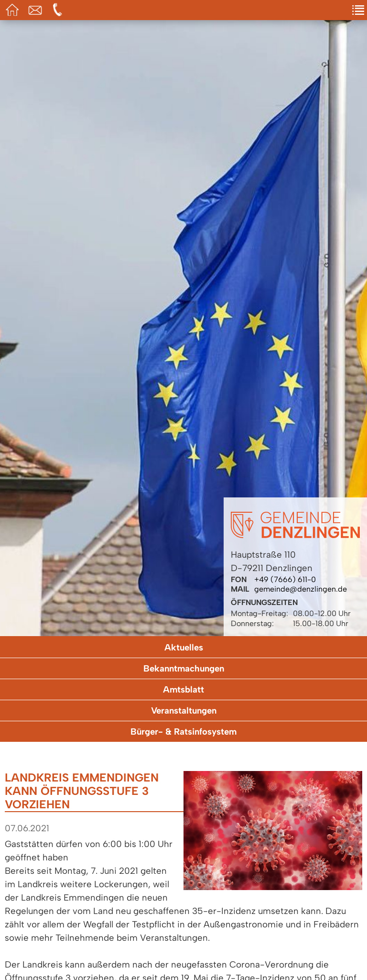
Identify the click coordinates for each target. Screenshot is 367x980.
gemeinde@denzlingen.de (301, 589)
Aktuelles (184, 647)
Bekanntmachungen (184, 668)
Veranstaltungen (184, 710)
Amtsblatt (183, 689)
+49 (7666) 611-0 (285, 579)
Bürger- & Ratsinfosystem (183, 732)
